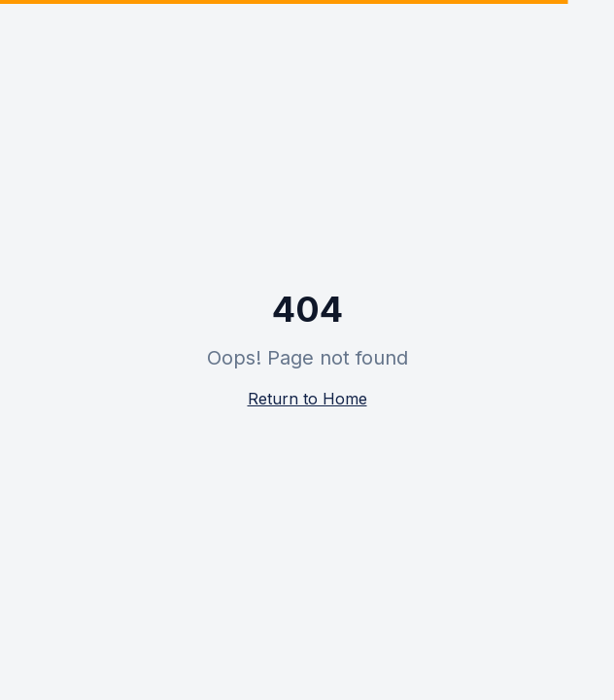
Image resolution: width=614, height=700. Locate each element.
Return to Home (307, 399)
